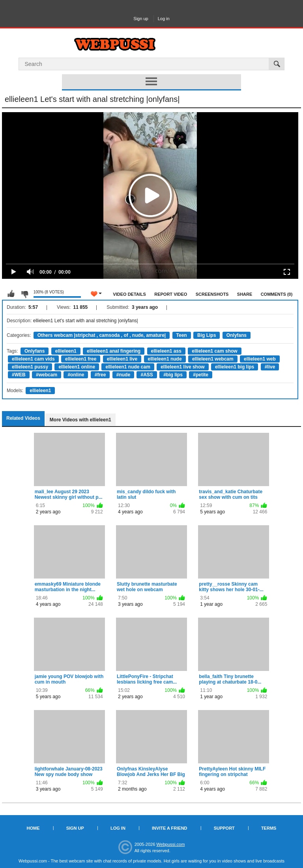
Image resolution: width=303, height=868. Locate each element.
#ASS (147, 375)
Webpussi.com (170, 844)
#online (76, 375)
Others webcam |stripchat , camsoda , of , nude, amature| (102, 335)
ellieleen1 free (81, 359)
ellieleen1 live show (182, 367)
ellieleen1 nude (165, 359)
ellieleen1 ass (166, 351)
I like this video (11, 294)
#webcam (47, 375)
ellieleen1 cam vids (33, 359)
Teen (182, 335)
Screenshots (212, 294)
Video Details (129, 294)
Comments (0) (277, 294)
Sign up (141, 19)
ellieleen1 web (260, 359)
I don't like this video (24, 294)
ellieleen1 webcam (213, 359)
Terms (269, 828)
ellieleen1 (66, 351)
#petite (201, 375)
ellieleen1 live (122, 359)
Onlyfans (237, 335)
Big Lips (207, 335)
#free (100, 375)
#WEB (19, 375)
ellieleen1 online (77, 367)
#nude (123, 375)
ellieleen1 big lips (235, 367)
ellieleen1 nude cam (128, 367)
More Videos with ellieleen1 (80, 420)
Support (224, 828)
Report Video (171, 294)
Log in (164, 19)
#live (270, 367)
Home (33, 828)
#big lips (173, 375)
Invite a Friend (170, 828)
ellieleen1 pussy (30, 367)
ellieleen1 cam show (214, 351)
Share (245, 294)
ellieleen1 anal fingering (114, 351)
